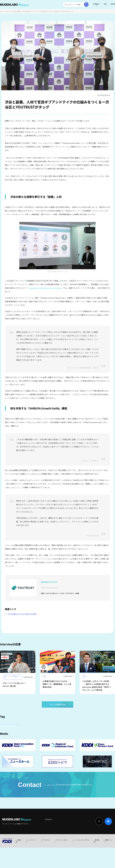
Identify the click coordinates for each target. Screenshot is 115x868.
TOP (1, 11)
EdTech (4, 743)
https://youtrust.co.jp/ (48, 588)
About (107, 4)
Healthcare (17, 736)
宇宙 (79, 736)
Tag (100, 4)
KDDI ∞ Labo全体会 (38, 730)
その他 (59, 730)
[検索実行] (81, 5)
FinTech (98, 730)
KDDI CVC (104, 736)
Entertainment (86, 730)
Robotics (39, 736)
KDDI (51, 730)
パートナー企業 (71, 730)
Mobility (14, 743)
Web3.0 (49, 736)
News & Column (58, 844)
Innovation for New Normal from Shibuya (45, 288)
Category (91, 4)
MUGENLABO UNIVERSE (64, 736)
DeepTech (5, 736)
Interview (8, 11)
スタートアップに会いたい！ (11, 730)
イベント (28, 736)
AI (26, 730)
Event (68, 844)
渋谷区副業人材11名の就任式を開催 (22, 614)
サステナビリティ (90, 736)
